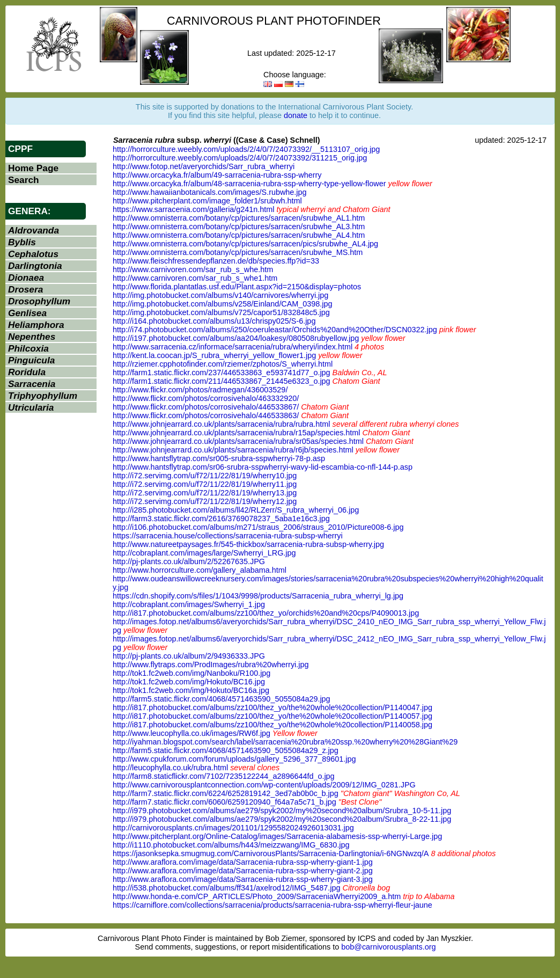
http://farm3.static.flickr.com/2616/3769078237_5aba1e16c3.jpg (221, 519)
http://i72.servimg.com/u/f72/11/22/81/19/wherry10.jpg (205, 476)
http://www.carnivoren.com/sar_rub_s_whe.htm (193, 269)
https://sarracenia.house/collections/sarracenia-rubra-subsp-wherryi (228, 536)
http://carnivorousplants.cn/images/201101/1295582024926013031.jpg (233, 828)
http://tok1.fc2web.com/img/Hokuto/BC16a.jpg (191, 690)
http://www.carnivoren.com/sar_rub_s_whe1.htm (195, 278)
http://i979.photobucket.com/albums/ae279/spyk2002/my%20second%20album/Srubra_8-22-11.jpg (282, 819)
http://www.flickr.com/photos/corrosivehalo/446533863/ (206, 415)
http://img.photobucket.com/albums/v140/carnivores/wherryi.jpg (220, 295)
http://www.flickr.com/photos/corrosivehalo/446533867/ (206, 407)
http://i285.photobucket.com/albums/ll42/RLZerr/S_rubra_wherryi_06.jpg (236, 510)
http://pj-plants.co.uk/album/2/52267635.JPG (189, 561)
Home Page (33, 168)
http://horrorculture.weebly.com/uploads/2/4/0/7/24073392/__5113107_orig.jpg (246, 149)
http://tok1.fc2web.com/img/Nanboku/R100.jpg (191, 673)
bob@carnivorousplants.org (388, 947)
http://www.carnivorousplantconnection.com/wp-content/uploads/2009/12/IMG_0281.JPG (264, 785)
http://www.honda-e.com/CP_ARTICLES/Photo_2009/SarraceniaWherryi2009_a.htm (257, 896)
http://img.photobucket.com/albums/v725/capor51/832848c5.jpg (221, 312)
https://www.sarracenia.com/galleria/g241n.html (194, 209)
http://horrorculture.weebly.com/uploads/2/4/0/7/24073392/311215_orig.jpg (240, 158)
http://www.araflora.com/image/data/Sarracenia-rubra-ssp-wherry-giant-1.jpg (243, 862)
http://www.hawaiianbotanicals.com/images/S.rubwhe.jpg (210, 192)
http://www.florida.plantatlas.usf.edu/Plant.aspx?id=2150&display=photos (237, 287)
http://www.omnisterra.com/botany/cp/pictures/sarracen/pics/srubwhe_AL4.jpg (245, 244)
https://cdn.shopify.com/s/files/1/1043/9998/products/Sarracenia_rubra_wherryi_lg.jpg (258, 596)
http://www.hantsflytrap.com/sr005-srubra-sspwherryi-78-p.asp (219, 458)
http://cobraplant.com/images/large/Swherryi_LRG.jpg (204, 553)
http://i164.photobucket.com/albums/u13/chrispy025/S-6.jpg (214, 321)
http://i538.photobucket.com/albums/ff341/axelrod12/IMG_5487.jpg (227, 888)
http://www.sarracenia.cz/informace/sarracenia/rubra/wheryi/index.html (233, 347)
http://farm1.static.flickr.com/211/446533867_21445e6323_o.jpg (222, 381)
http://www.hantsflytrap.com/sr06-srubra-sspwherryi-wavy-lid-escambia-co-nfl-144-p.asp (263, 467)
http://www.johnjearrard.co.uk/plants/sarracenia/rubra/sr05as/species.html (238, 441)
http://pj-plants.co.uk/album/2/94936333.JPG (189, 656)
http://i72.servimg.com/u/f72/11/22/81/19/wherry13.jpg (205, 493)
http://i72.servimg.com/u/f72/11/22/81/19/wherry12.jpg (205, 501)
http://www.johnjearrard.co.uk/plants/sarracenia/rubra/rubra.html (222, 424)
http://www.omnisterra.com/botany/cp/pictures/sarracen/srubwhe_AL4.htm (239, 235)
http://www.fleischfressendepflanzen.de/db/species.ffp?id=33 (216, 261)
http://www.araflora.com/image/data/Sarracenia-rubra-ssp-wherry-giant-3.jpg (243, 879)
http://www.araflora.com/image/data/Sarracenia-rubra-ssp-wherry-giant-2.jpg (243, 871)
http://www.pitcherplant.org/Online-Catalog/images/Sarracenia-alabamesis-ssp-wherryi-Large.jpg (277, 836)
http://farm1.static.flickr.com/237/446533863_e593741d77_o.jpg (222, 373)
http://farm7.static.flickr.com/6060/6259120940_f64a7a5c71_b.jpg (224, 802)
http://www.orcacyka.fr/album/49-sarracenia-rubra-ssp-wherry (217, 175)
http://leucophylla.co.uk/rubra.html (170, 768)
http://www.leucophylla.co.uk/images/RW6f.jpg (191, 733)
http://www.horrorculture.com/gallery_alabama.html (200, 570)
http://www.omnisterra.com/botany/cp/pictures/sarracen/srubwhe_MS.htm (238, 252)
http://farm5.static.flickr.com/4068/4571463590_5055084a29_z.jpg (226, 750)
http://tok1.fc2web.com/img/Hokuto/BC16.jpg (189, 682)
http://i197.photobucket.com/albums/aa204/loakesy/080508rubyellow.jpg (236, 338)
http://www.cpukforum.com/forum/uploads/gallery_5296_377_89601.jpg (234, 759)
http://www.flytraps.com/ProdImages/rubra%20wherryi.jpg (211, 665)
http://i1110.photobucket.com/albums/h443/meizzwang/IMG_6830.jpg (231, 845)
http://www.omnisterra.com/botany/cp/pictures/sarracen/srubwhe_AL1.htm (239, 218)
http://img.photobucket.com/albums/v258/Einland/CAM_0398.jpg (223, 304)
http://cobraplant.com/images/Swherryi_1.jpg (189, 604)
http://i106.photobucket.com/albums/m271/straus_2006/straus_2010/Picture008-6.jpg (258, 527)
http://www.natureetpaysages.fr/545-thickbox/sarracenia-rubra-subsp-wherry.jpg (248, 544)
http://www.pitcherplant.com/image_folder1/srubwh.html (207, 201)
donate (296, 115)
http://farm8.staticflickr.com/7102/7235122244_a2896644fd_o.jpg (224, 776)
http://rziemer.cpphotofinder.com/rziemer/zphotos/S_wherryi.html (223, 364)
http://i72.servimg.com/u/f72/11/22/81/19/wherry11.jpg (205, 484)
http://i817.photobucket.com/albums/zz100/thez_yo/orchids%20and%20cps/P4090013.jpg (266, 613)
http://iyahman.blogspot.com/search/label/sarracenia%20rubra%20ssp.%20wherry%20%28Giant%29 (285, 742)
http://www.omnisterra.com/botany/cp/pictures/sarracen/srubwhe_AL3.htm (239, 227)
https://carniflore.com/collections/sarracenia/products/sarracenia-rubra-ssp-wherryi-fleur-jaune (272, 905)
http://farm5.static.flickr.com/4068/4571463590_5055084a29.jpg (222, 699)
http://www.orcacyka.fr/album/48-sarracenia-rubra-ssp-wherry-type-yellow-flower (249, 184)
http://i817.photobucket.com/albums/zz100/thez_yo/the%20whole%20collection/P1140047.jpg (272, 707)
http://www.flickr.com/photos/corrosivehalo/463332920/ (206, 398)
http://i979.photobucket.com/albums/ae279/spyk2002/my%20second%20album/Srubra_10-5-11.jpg (282, 811)
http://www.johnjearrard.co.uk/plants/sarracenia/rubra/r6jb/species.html (233, 450)
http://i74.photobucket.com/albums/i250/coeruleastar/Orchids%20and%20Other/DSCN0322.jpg (275, 330)
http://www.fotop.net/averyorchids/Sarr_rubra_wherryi (204, 166)
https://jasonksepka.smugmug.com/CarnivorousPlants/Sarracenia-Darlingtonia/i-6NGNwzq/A (271, 853)
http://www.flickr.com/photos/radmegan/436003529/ (200, 390)
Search (24, 180)
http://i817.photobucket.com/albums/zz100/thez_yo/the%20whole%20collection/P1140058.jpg (272, 725)
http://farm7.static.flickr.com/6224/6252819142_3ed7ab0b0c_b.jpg (226, 793)
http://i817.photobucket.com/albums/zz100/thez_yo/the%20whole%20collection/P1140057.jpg (272, 716)
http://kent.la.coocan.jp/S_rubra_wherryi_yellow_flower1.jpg (214, 355)
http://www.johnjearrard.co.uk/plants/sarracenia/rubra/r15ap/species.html (237, 433)
